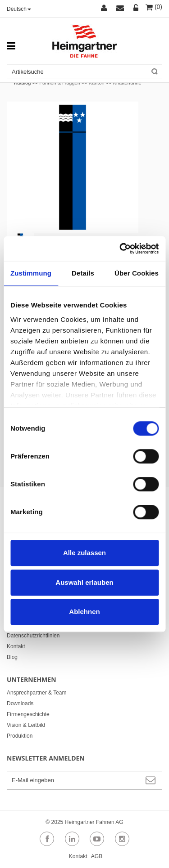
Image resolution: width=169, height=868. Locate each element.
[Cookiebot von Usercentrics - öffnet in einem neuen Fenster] (120, 249)
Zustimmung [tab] (31, 273)
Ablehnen (84, 612)
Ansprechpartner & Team (37, 693)
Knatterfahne (127, 83)
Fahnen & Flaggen (60, 83)
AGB (97, 856)
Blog (12, 657)
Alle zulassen (84, 553)
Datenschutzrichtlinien (33, 636)
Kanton (97, 83)
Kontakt (16, 646)
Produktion (20, 736)
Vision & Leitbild (26, 725)
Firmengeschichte (28, 714)
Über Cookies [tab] (137, 273)
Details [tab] (83, 273)
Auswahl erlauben (84, 582)
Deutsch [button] (19, 9)
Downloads (20, 703)
